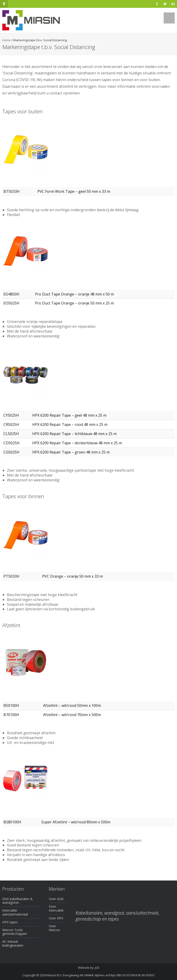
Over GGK (56, 899)
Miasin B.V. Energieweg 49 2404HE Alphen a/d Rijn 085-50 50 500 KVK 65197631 (101, 975)
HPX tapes (10, 922)
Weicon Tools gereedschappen (15, 932)
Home (6, 40)
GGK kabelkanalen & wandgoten (18, 901)
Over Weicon (54, 928)
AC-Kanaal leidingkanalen (13, 943)
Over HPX (56, 918)
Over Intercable (56, 908)
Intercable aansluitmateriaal (15, 912)
